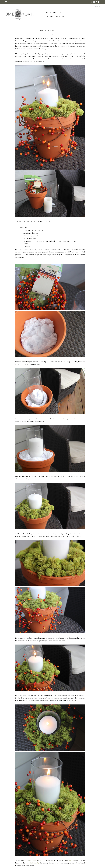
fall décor (33, 860)
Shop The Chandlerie (55, 16)
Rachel (71, 860)
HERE (42, 860)
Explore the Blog (53, 13)
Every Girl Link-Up (32, 863)
